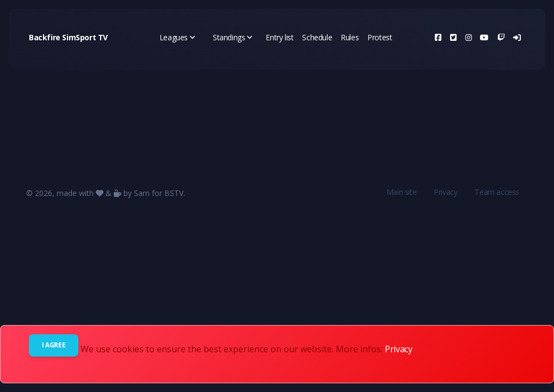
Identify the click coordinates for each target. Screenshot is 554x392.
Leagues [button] (177, 37)
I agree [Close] (54, 345)
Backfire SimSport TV (68, 37)
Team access (497, 192)
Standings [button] (233, 37)
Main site (401, 192)
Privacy (445, 192)
